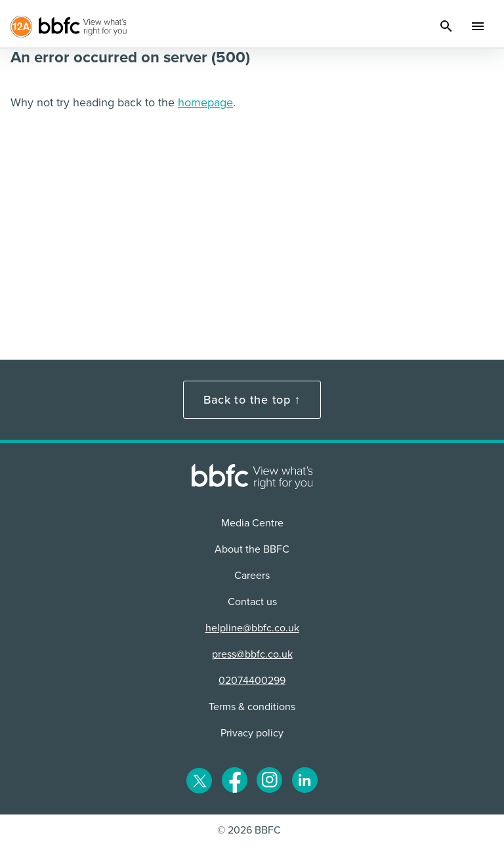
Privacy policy (252, 733)
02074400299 (252, 681)
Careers (252, 576)
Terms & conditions (252, 707)
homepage (205, 102)
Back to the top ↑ (252, 400)
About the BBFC (252, 549)
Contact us (252, 602)
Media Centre (252, 523)
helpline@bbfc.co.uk (252, 628)
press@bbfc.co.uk (252, 654)
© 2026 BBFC (249, 830)
